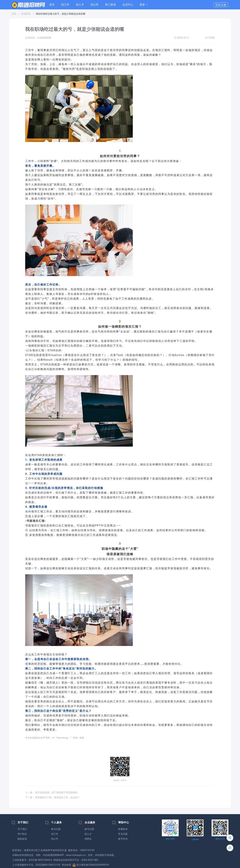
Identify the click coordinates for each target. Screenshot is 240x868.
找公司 (94, 5)
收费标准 (123, 829)
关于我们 (22, 829)
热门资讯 (110, 5)
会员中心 (128, 5)
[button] (144, 5)
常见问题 (123, 834)
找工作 (65, 5)
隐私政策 (22, 839)
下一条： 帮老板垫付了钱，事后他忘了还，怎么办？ (53, 797)
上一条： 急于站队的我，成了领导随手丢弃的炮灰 (51, 792)
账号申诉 (123, 839)
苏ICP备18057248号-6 (40, 860)
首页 (52, 5)
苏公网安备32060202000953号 (91, 865)
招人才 (80, 5)
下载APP (195, 840)
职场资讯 (26, 14)
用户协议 (22, 834)
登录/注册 (221, 5)
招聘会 (88, 839)
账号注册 (56, 829)
